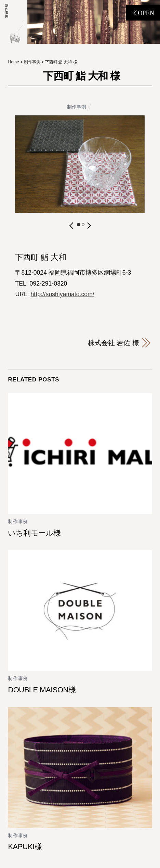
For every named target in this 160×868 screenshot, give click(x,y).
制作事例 (77, 107)
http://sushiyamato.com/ (63, 294)
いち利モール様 (34, 533)
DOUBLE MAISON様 (42, 690)
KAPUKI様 (25, 847)
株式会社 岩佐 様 (114, 343)
